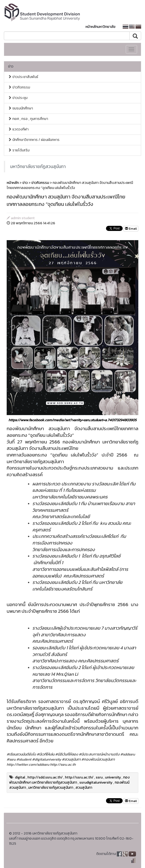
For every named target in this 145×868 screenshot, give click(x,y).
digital (20, 777)
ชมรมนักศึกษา (20, 108)
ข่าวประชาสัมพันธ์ (23, 77)
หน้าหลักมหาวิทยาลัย (100, 27)
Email (131, 229)
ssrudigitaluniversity (96, 782)
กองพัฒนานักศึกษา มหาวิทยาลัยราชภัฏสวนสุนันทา (69, 780)
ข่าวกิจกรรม (19, 87)
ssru (99, 777)
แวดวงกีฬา (18, 129)
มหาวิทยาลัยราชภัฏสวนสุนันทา (38, 166)
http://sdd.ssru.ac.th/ (45, 777)
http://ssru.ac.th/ (79, 777)
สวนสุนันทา (84, 788)
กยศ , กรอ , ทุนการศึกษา (28, 119)
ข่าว (11, 66)
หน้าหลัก (13, 183)
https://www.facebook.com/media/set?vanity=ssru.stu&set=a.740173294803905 (72, 420)
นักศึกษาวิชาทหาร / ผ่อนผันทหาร (34, 140)
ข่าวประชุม (18, 98)
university (113, 777)
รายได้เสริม (19, 150)
